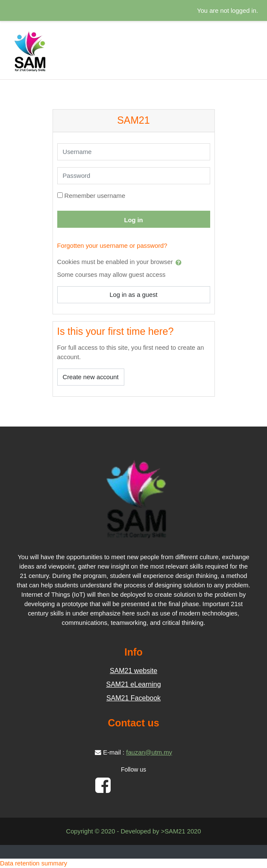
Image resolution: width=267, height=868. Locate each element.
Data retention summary (34, 863)
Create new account (91, 377)
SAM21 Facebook (133, 698)
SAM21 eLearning (133, 684)
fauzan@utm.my (149, 752)
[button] (180, 262)
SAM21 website (133, 671)
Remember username (95, 196)
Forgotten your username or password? (112, 246)
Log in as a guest (133, 295)
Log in (133, 220)
